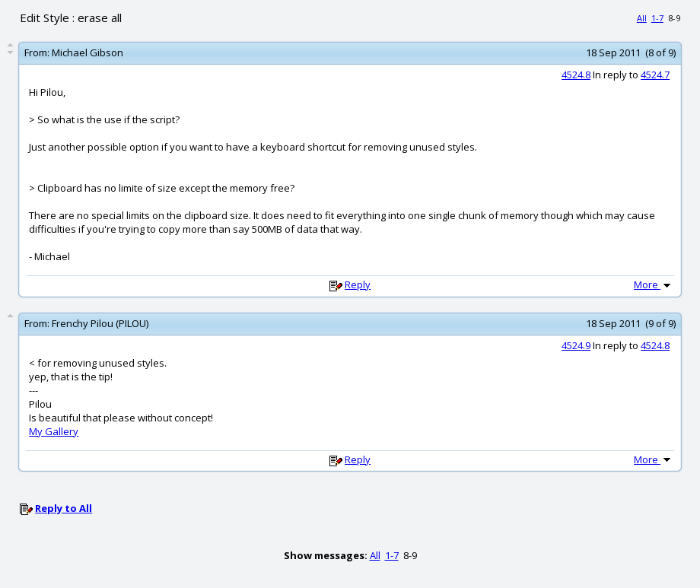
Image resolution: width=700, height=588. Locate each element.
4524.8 (576, 75)
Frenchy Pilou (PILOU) (100, 323)
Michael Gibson (87, 52)
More (654, 284)
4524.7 (655, 75)
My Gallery (54, 431)
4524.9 (576, 345)
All (642, 18)
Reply (358, 284)
